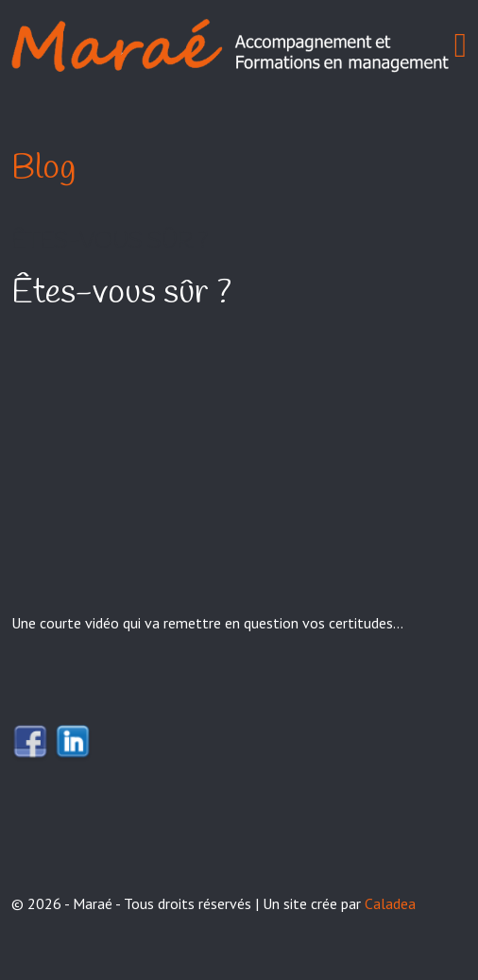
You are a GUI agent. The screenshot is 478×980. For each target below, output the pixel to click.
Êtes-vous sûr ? (110, 242)
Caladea (390, 903)
